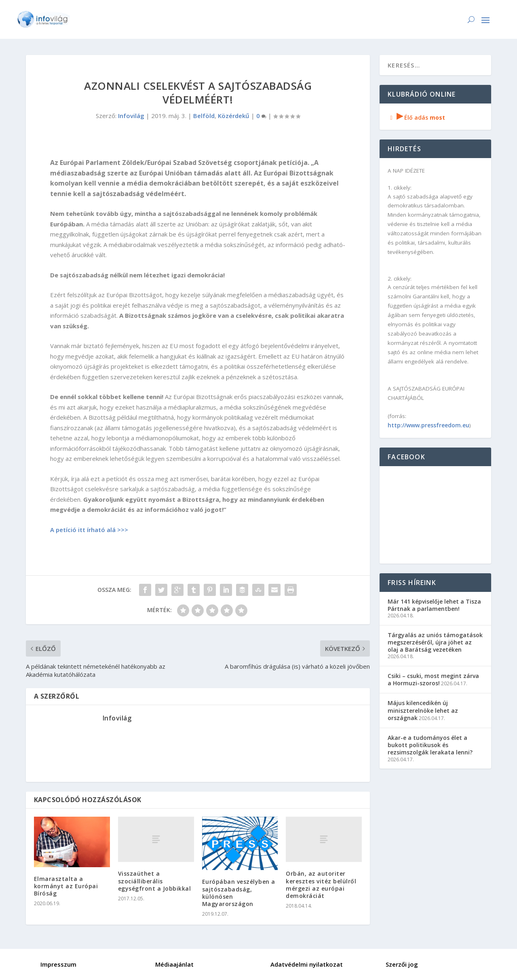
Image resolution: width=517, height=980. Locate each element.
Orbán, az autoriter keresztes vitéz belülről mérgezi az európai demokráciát (321, 885)
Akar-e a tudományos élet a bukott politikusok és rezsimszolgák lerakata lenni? (430, 745)
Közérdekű (234, 116)
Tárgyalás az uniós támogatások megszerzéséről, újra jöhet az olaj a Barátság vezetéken (435, 642)
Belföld (204, 116)
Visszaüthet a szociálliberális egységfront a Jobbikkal (155, 881)
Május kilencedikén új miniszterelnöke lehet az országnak (423, 710)
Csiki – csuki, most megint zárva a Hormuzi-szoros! (433, 679)
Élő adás (416, 117)
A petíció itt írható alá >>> (89, 530)
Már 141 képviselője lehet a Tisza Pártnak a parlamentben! (434, 605)
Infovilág (131, 116)
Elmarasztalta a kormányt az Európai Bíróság (66, 886)
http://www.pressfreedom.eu (428, 425)
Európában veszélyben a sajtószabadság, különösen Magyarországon (239, 893)
